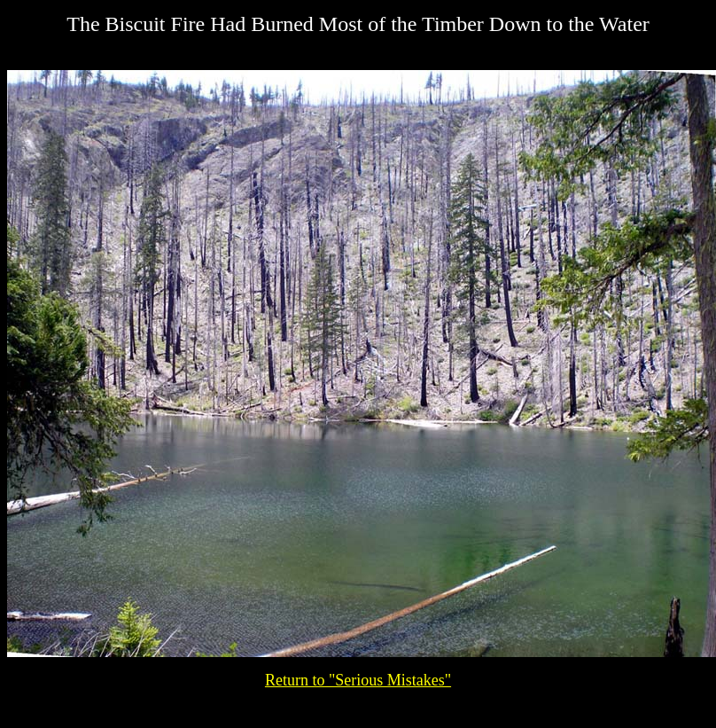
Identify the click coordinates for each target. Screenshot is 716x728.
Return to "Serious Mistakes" (358, 680)
